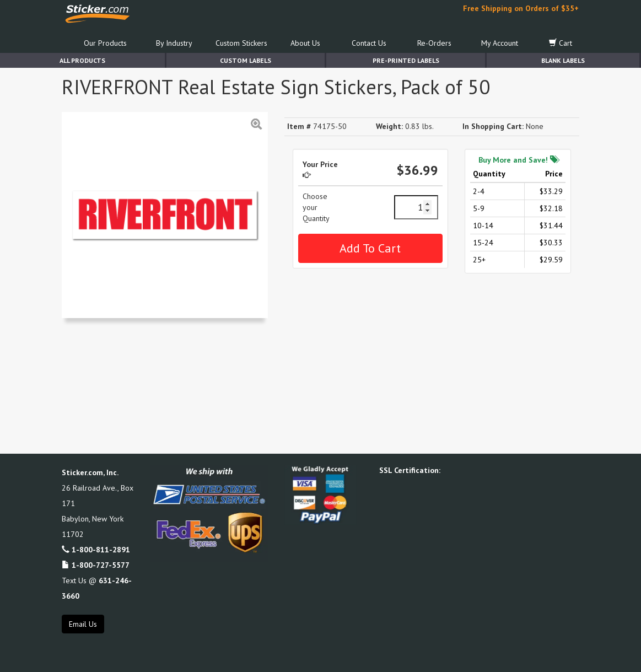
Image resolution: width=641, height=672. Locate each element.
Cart (561, 43)
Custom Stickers (241, 43)
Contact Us (369, 43)
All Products (82, 60)
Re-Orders (434, 43)
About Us (305, 43)
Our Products (105, 43)
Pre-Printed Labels (406, 60)
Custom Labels (246, 60)
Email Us (83, 624)
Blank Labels (563, 60)
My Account (500, 43)
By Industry (174, 43)
